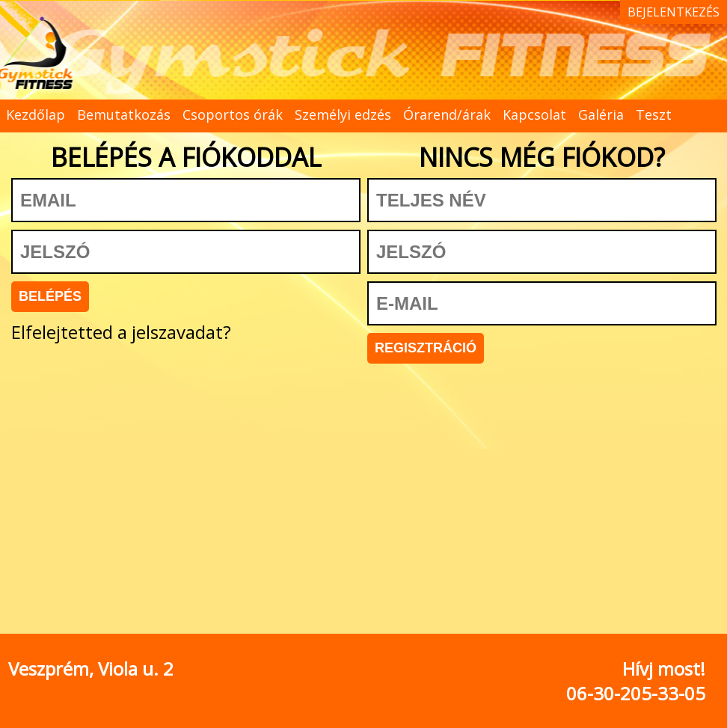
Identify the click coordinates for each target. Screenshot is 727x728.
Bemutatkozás (124, 114)
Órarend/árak (447, 114)
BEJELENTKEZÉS (674, 12)
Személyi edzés (343, 114)
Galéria (601, 114)
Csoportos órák (233, 114)
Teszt (654, 114)
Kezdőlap (36, 114)
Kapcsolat (534, 114)
